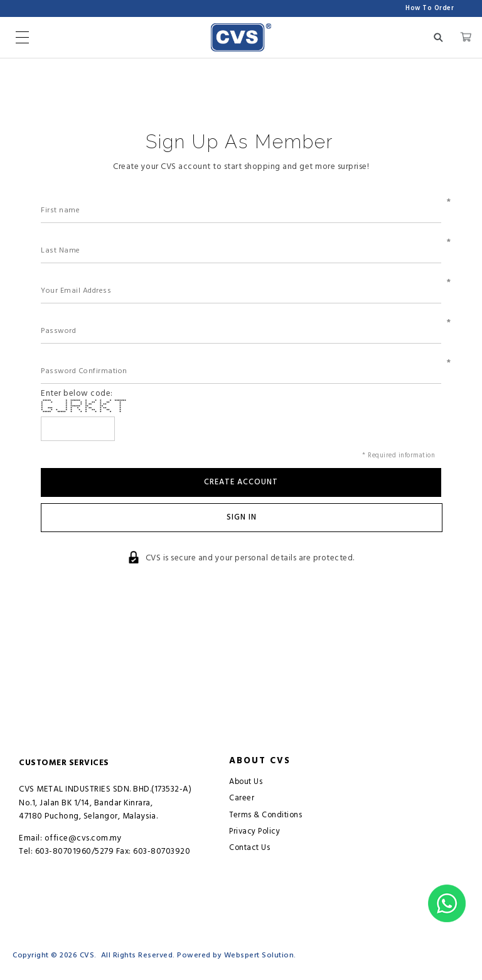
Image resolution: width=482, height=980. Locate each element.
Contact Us (249, 848)
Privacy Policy (254, 831)
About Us (246, 782)
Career (242, 799)
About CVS (260, 761)
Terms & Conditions (265, 815)
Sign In (242, 517)
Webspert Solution (259, 955)
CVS (87, 955)
